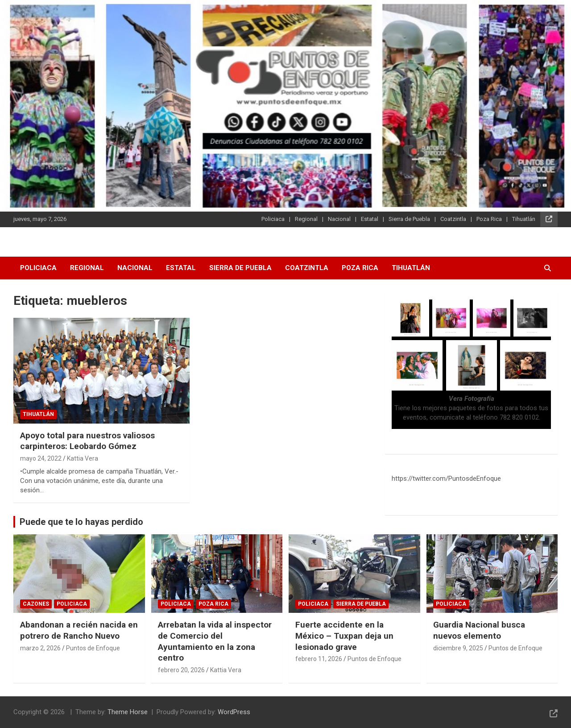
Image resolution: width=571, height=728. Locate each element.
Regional (306, 219)
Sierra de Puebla (409, 219)
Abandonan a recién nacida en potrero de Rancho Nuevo (79, 630)
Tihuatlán (524, 219)
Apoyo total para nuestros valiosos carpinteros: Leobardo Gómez (87, 441)
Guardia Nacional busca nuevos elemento (479, 630)
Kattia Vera (83, 458)
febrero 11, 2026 (319, 659)
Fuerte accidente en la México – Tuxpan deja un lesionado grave (344, 636)
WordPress (234, 712)
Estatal (370, 219)
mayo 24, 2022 (41, 458)
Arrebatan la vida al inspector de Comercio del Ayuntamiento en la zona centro (215, 641)
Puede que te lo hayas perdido (81, 522)
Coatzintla (453, 219)
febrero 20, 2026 (181, 670)
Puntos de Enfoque (93, 648)
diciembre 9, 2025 (458, 648)
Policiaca (273, 219)
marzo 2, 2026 (40, 648)
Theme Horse (128, 712)
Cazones (36, 604)
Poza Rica (489, 219)
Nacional (339, 219)
